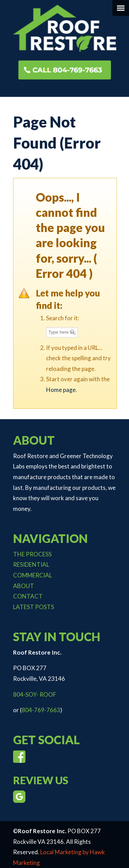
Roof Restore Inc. (65, 28)
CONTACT (28, 596)
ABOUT (24, 586)
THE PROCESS (32, 554)
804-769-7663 (41, 710)
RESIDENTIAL (31, 564)
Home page (61, 390)
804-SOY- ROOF (35, 694)
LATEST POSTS (34, 607)
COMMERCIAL (33, 575)
